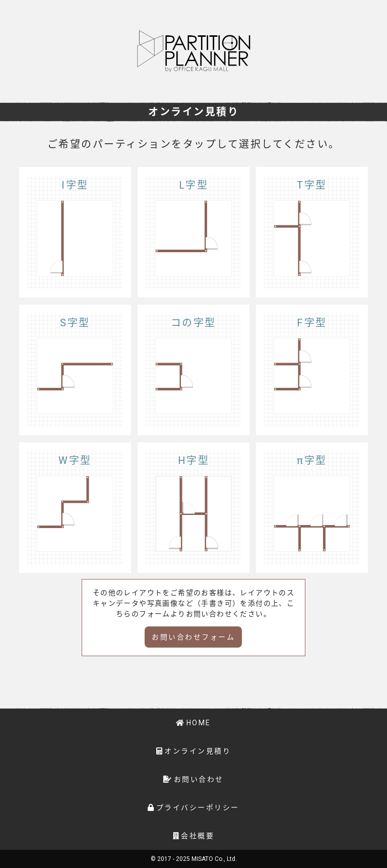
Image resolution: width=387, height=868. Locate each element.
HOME (199, 723)
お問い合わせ (199, 779)
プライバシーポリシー (198, 807)
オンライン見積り (198, 751)
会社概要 (198, 836)
